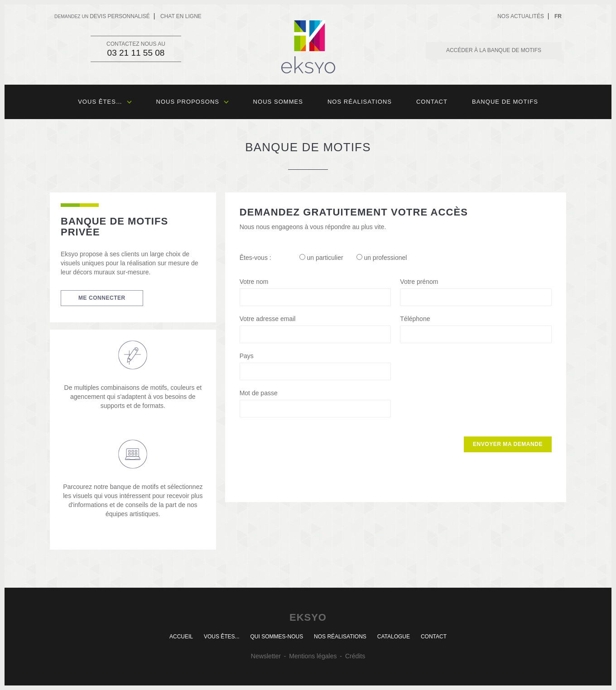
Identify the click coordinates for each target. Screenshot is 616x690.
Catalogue (394, 637)
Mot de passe (259, 393)
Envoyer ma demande (508, 444)
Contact (432, 102)
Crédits (355, 656)
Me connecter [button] (102, 298)
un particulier (321, 258)
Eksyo (308, 47)
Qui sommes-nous (277, 637)
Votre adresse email (268, 319)
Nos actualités (521, 16)
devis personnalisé (102, 16)
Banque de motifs (505, 102)
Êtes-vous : (255, 258)
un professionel (382, 258)
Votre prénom (419, 282)
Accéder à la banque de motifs (494, 50)
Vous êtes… (105, 102)
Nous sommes (278, 102)
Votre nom (254, 282)
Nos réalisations (360, 102)
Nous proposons (192, 102)
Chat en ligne (181, 16)
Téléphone (415, 319)
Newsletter (266, 656)
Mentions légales (313, 656)
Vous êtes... (222, 637)
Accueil (181, 637)
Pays (247, 356)
